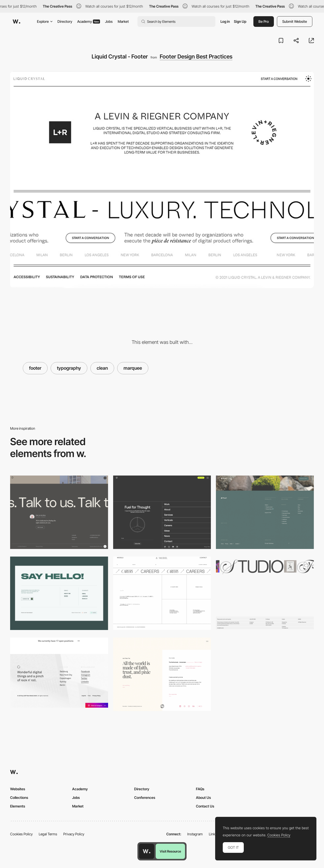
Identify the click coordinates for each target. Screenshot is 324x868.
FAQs (200, 789)
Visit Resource (170, 851)
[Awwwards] (16, 22)
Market (123, 21)
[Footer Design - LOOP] (59, 673)
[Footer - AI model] (162, 593)
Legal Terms (48, 834)
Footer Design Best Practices (196, 56)
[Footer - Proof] (265, 512)
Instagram (195, 834)
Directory (65, 21)
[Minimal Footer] (59, 512)
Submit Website (295, 21)
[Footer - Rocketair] (162, 512)
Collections (19, 797)
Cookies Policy (21, 834)
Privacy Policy (74, 834)
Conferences (145, 797)
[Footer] (59, 593)
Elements (18, 806)
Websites (18, 789)
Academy (89, 21)
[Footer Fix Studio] (265, 593)
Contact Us (205, 806)
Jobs (109, 21)
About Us (203, 797)
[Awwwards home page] (147, 851)
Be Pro (264, 21)
